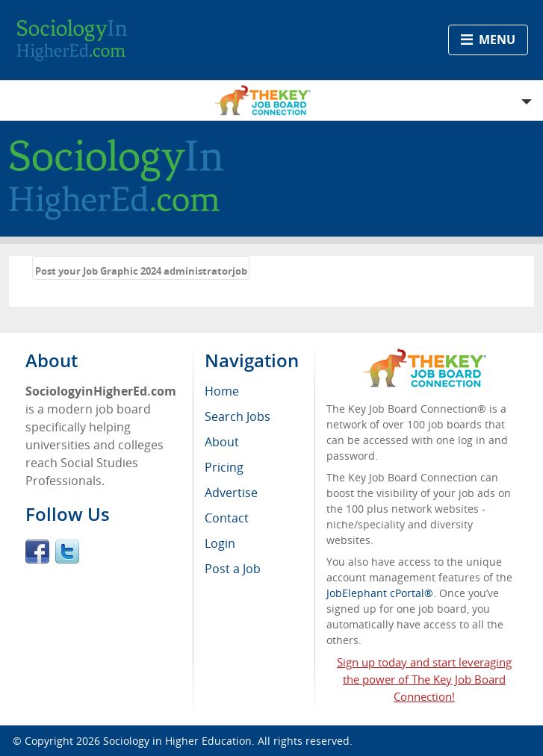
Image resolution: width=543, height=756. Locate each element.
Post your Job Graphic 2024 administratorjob (141, 271)
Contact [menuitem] (227, 518)
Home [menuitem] (222, 391)
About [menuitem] (222, 442)
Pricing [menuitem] (224, 467)
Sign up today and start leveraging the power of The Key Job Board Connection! (424, 679)
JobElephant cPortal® (380, 593)
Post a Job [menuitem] (233, 569)
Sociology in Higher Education (177, 741)
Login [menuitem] (220, 543)
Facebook (37, 552)
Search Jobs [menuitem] (238, 416)
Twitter (67, 552)
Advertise (231, 493)
